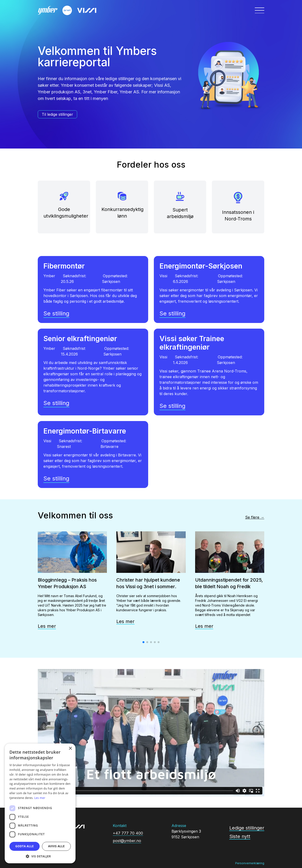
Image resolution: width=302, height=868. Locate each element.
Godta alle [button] (25, 846)
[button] (40, 856)
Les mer (47, 626)
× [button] (70, 749)
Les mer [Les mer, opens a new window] (40, 798)
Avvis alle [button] (56, 846)
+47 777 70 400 (128, 833)
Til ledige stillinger (57, 114)
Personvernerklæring (250, 863)
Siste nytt (240, 836)
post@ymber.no (127, 841)
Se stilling (56, 313)
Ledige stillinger (247, 828)
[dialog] (40, 803)
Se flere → (255, 517)
